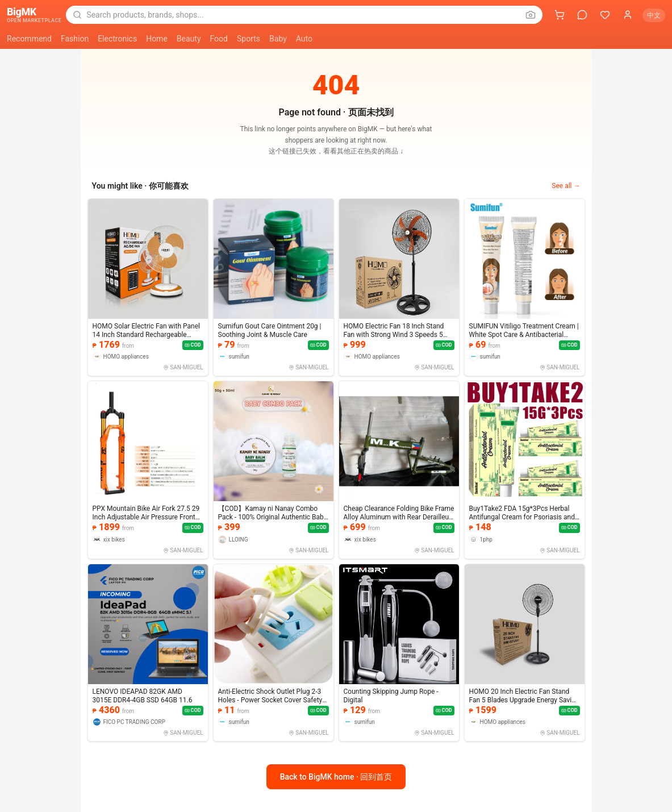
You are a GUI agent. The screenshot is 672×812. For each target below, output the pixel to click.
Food (219, 39)
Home (157, 39)
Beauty (189, 39)
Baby (278, 39)
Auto (304, 39)
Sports (249, 39)
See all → (566, 186)
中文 (654, 15)
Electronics (117, 39)
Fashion (75, 39)
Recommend (29, 39)
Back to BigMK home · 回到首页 (336, 777)
